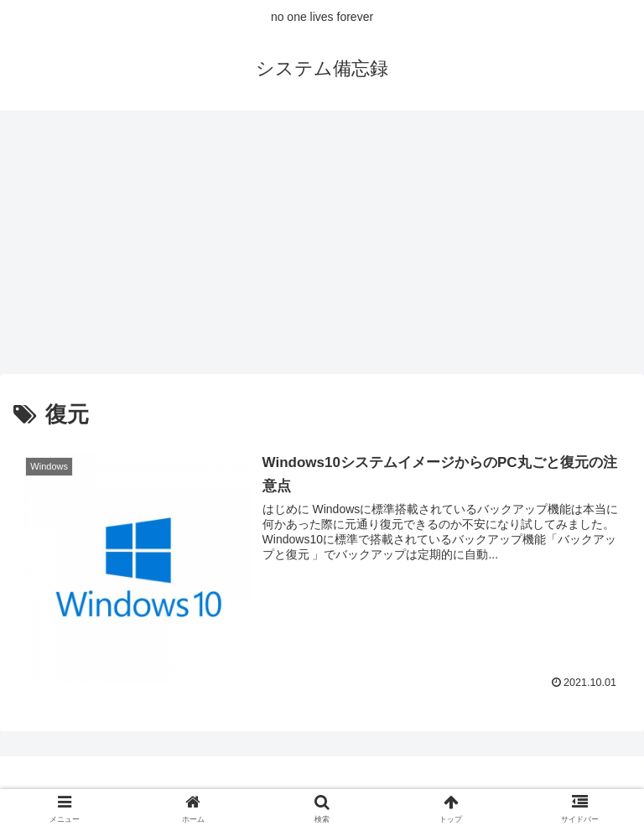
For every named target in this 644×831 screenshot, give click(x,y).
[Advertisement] (322, 248)
